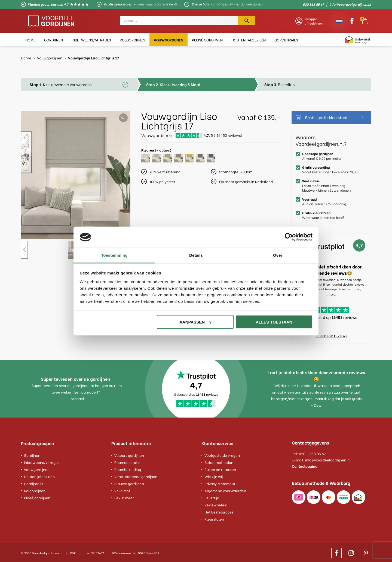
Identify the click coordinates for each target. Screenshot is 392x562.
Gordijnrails (33, 483)
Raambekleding (128, 469)
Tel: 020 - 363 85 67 (309, 453)
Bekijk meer (124, 497)
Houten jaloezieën (39, 476)
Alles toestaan (274, 322)
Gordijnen (32, 454)
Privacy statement (220, 483)
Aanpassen (195, 322)
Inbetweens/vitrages (42, 462)
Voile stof (122, 490)
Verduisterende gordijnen (136, 476)
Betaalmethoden (219, 462)
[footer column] (61, 445)
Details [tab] (196, 255)
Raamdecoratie (127, 462)
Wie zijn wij (214, 476)
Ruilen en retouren (220, 469)
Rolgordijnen (35, 490)
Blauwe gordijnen (129, 483)
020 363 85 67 (313, 4)
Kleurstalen (214, 518)
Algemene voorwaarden (225, 490)
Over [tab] (278, 255)
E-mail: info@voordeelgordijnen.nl (321, 460)
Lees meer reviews (331, 335)
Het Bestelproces (219, 511)
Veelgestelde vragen (222, 454)
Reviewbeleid (216, 504)
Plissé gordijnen (37, 497)
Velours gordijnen (129, 454)
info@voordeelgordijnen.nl (350, 4)
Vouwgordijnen (37, 469)
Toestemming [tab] (114, 255)
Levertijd (212, 497)
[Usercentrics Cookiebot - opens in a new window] (289, 237)
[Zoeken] (247, 21)
